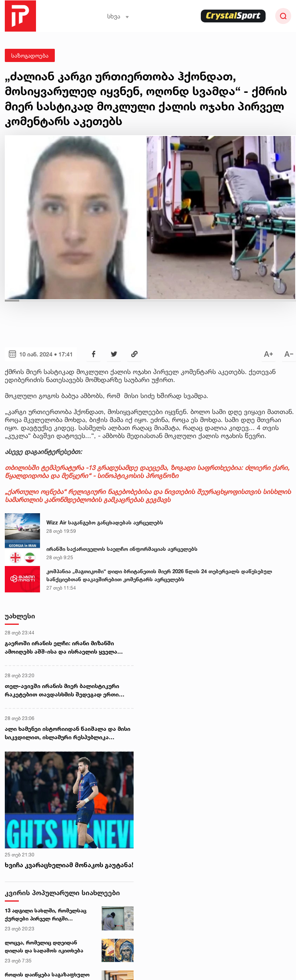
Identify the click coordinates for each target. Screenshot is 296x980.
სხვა (118, 16)
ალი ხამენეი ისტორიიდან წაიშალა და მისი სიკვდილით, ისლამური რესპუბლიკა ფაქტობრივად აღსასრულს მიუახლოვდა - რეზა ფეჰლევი (68, 733)
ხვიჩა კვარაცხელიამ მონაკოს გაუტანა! (69, 865)
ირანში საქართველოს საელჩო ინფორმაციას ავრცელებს (122, 549)
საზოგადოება (30, 55)
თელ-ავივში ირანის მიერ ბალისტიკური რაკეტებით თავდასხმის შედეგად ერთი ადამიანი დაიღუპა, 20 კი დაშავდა (62, 690)
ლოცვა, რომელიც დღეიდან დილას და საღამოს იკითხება (44, 946)
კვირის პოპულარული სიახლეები (62, 893)
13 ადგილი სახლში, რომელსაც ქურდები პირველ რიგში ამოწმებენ (46, 915)
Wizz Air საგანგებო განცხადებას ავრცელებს (105, 522)
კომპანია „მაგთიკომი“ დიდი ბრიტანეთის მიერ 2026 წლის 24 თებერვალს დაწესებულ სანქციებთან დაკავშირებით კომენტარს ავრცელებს (159, 575)
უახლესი (20, 616)
